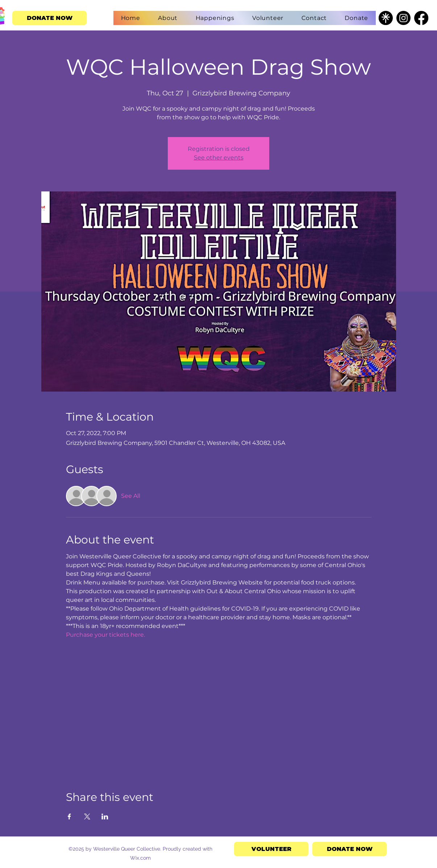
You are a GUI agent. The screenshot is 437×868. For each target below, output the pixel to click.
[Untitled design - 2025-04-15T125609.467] (386, 18)
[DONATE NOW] (49, 18)
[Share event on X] (87, 817)
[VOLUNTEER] (271, 849)
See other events (219, 158)
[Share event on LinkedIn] (105, 817)
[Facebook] (421, 18)
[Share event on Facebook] (69, 817)
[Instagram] (403, 18)
